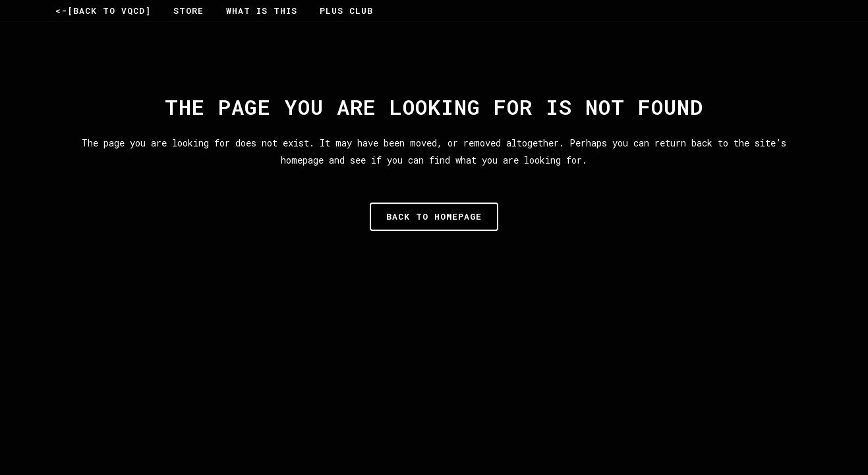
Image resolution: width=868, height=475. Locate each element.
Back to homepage (434, 216)
